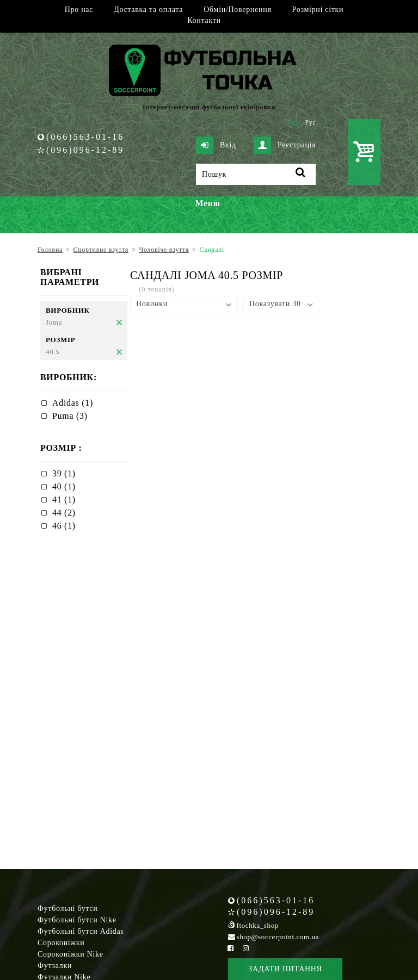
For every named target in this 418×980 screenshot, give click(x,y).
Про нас (79, 10)
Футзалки (55, 966)
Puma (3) (70, 416)
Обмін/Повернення (237, 10)
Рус (311, 122)
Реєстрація (285, 145)
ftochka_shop (258, 925)
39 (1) (64, 473)
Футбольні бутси (67, 908)
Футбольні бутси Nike (77, 920)
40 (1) (64, 486)
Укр (294, 122)
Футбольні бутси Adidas (81, 931)
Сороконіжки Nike (70, 954)
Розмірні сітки (318, 10)
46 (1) (64, 526)
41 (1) (64, 500)
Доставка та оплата (148, 10)
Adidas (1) (73, 403)
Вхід (216, 145)
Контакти (204, 20)
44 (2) (64, 513)
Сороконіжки (61, 943)
